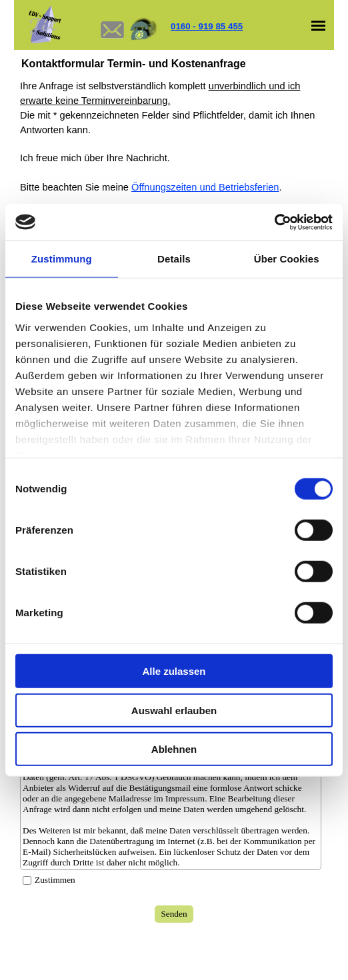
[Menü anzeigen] (318, 26)
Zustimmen (55, 880)
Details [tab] (174, 259)
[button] (112, 12)
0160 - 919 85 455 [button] (207, 26)
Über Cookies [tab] (287, 259)
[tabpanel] (232, 27)
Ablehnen (174, 749)
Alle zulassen (174, 671)
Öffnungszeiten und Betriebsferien (205, 187)
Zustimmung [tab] (62, 259)
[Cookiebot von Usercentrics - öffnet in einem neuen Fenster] (274, 222)
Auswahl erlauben (174, 710)
